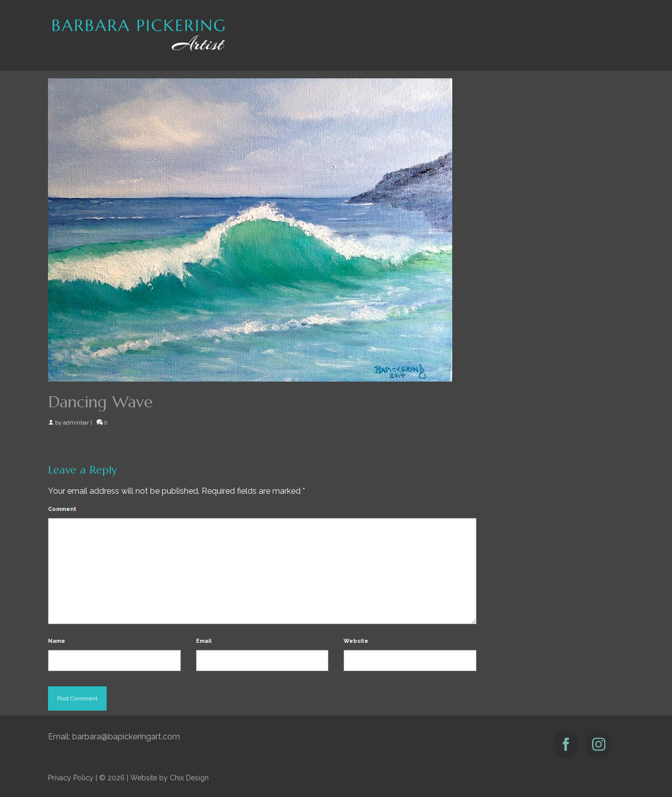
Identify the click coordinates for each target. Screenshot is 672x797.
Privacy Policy (71, 778)
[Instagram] (599, 744)
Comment (64, 509)
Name (58, 641)
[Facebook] (566, 744)
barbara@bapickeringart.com (126, 737)
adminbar (76, 423)
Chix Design (189, 778)
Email (206, 641)
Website (356, 641)
